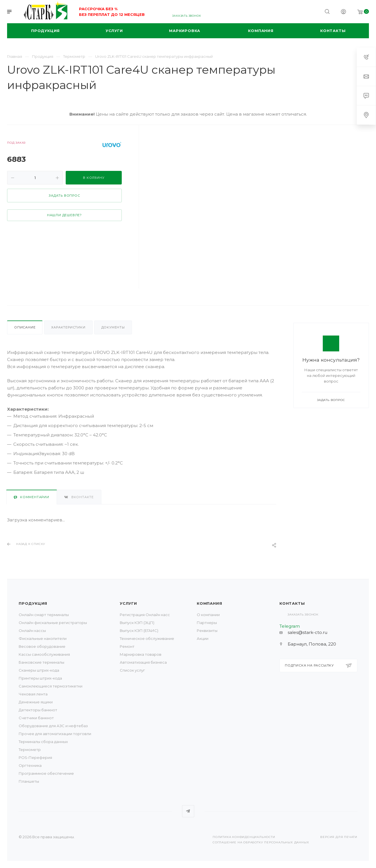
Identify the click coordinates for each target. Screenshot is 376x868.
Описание (25, 327)
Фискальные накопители (43, 638)
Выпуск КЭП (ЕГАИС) (139, 631)
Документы (113, 327)
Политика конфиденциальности (244, 837)
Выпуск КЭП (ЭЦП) (137, 623)
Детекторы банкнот (38, 710)
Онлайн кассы (32, 631)
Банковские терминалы (41, 662)
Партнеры (207, 623)
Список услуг (132, 670)
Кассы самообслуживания (44, 654)
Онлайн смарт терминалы (44, 615)
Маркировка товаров (141, 654)
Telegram (188, 811)
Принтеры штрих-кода (40, 678)
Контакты (292, 603)
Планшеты (29, 781)
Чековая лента (33, 694)
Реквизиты (207, 631)
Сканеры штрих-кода (39, 670)
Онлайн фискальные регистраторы (53, 623)
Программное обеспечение (46, 773)
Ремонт (127, 646)
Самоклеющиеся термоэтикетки (51, 686)
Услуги (128, 603)
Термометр (30, 750)
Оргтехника (30, 765)
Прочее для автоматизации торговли (55, 734)
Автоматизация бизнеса (143, 662)
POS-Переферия (35, 757)
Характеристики (68, 327)
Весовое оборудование (42, 646)
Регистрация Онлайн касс (145, 615)
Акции (203, 638)
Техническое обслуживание (147, 638)
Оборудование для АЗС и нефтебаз (53, 726)
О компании (208, 615)
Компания (209, 603)
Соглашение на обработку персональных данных (261, 842)
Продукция (33, 603)
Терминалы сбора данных (43, 742)
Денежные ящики (36, 702)
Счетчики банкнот (36, 718)
